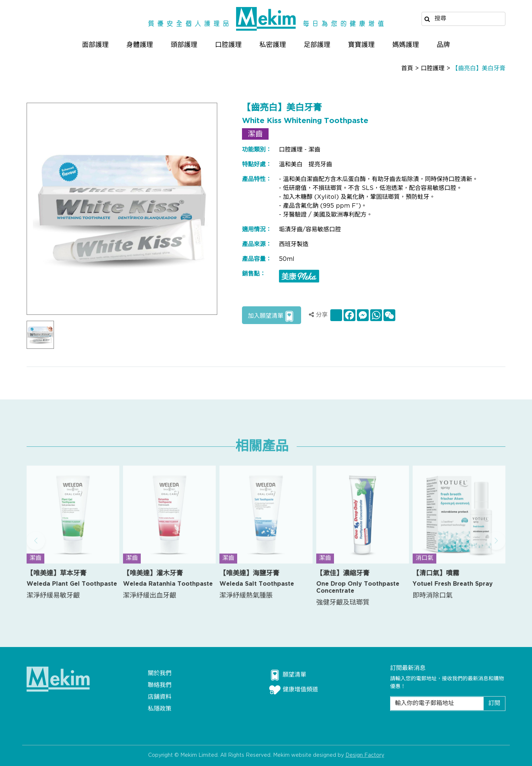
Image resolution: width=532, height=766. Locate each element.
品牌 (443, 45)
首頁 (407, 69)
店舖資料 (160, 697)
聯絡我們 (160, 685)
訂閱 (494, 703)
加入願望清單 (272, 316)
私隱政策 (160, 709)
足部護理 (317, 45)
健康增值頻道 (294, 690)
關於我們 (160, 673)
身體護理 (140, 45)
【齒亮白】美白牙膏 (479, 69)
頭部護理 (184, 45)
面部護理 (95, 45)
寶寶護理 (361, 45)
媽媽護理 (406, 45)
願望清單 (288, 675)
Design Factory (365, 760)
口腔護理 (228, 45)
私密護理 (273, 45)
